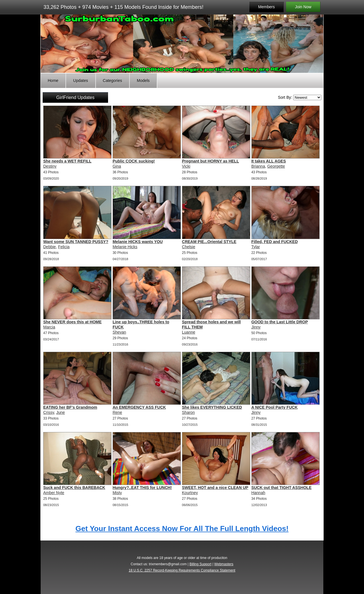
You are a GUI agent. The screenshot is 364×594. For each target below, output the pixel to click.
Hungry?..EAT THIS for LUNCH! (142, 488)
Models (143, 81)
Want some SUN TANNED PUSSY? (76, 242)
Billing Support (200, 564)
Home (53, 81)
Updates (80, 81)
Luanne (189, 332)
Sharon (188, 412)
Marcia (49, 327)
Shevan (119, 332)
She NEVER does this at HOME (72, 322)
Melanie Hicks (125, 247)
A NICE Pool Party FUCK (275, 407)
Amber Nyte (54, 493)
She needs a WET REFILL (67, 161)
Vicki (186, 166)
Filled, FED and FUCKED (275, 242)
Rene (117, 412)
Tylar (256, 247)
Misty (117, 493)
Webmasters (224, 564)
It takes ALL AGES (269, 161)
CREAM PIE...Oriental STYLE (209, 242)
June (61, 412)
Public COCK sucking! (134, 161)
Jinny (256, 327)
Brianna (258, 166)
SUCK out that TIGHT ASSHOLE (282, 488)
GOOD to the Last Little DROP (280, 322)
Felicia (64, 247)
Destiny (50, 166)
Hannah (258, 493)
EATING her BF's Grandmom (70, 407)
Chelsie (189, 247)
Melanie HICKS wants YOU (138, 242)
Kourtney (190, 493)
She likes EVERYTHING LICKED (212, 407)
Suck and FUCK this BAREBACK (74, 488)
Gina (117, 166)
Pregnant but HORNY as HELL (210, 161)
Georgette (276, 166)
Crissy (49, 412)
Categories (113, 81)
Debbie (49, 247)
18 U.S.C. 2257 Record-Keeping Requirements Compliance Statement (182, 570)
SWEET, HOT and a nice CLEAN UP (215, 488)
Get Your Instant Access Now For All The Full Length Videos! (182, 529)
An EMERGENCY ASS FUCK (139, 407)
